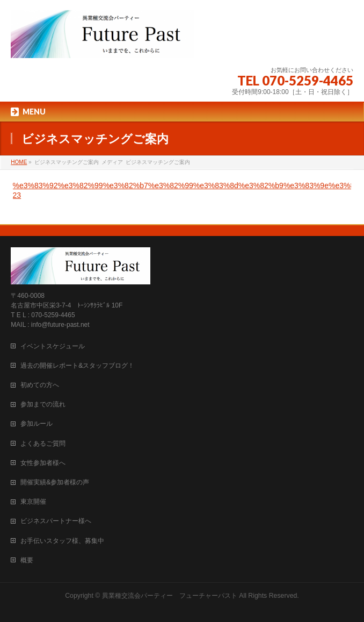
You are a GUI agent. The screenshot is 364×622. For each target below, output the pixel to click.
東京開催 (33, 502)
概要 (27, 560)
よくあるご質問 (43, 444)
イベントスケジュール (53, 346)
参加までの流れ (43, 404)
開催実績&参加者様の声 (55, 482)
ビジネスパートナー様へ (56, 521)
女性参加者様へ (43, 463)
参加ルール (37, 424)
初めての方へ (40, 385)
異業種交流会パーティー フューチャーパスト (170, 596)
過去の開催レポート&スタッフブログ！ (77, 366)
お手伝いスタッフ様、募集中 (62, 541)
